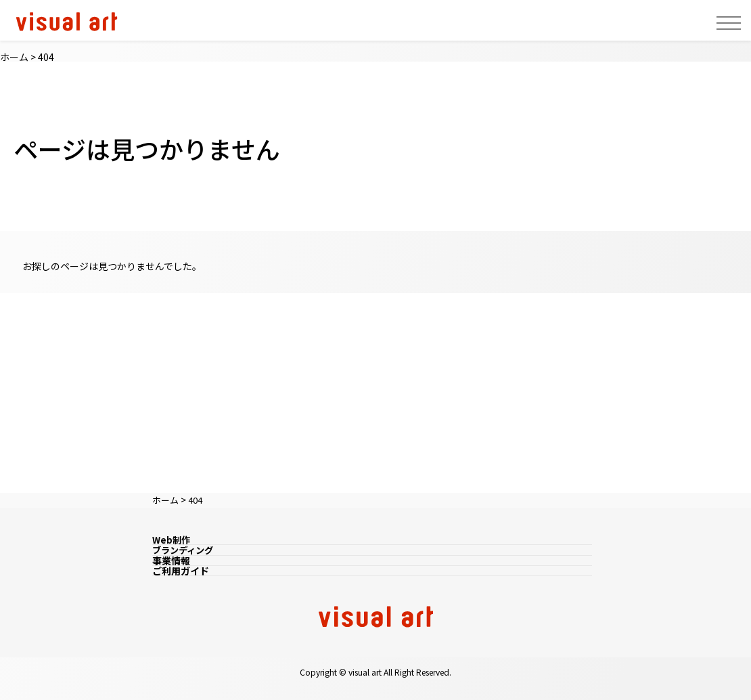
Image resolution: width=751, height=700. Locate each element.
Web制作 (172, 540)
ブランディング (185, 550)
